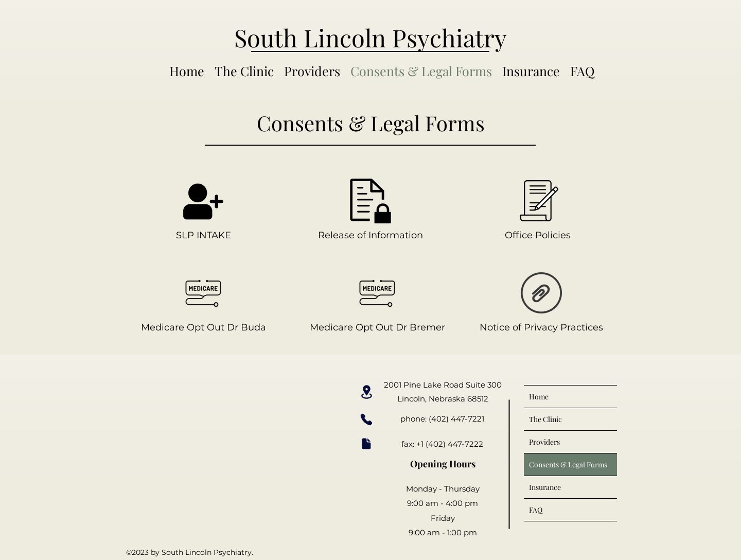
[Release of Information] (370, 210)
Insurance (545, 487)
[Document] (366, 444)
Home (539, 397)
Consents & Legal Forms (568, 465)
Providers (544, 442)
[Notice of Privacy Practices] (541, 302)
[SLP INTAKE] (203, 210)
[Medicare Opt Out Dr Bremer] (377, 302)
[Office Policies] (538, 210)
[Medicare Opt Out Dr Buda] (203, 302)
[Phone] (366, 419)
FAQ (536, 510)
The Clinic (545, 419)
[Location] (366, 392)
